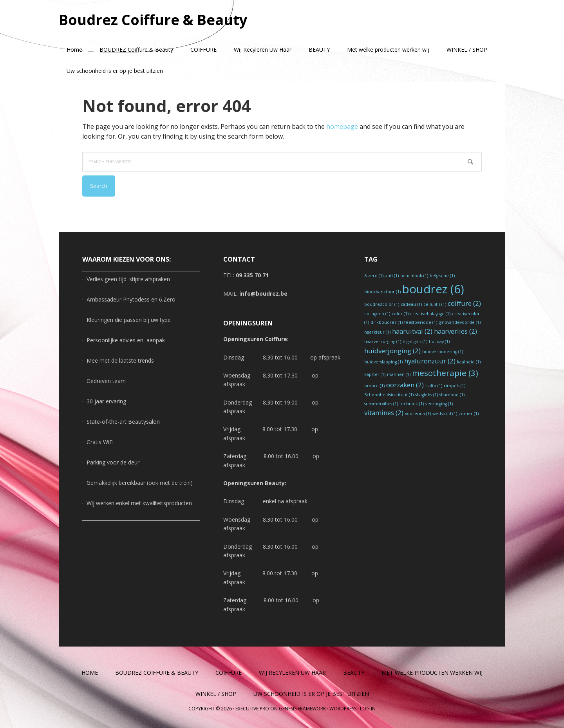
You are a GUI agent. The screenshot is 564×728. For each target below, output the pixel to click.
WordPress (343, 709)
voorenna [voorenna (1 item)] (418, 414)
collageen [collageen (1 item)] (377, 314)
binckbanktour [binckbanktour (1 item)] (382, 292)
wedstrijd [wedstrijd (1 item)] (445, 414)
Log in (368, 709)
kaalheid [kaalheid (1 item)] (469, 362)
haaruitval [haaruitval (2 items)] (412, 331)
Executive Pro (252, 709)
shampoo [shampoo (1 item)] (452, 395)
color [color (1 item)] (400, 314)
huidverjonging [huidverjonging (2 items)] (392, 351)
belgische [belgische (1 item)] (442, 276)
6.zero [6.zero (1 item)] (374, 276)
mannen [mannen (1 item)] (399, 374)
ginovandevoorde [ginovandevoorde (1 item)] (460, 322)
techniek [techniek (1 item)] (412, 404)
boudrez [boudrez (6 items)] (433, 289)
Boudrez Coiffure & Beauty (153, 19)
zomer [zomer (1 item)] (469, 414)
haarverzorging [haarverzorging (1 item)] (383, 341)
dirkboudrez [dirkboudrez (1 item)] (387, 322)
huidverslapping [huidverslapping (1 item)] (383, 362)
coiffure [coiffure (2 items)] (464, 303)
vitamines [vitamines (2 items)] (384, 413)
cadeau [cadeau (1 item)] (411, 304)
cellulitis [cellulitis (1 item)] (435, 304)
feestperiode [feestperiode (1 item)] (421, 322)
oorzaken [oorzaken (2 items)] (405, 385)
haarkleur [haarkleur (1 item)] (377, 332)
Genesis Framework (302, 709)
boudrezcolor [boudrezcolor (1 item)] (382, 304)
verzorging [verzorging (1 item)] (439, 404)
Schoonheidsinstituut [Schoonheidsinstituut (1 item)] (389, 395)
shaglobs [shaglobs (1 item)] (427, 395)
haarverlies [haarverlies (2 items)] (456, 331)
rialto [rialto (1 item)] (434, 386)
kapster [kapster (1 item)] (375, 374)
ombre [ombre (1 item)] (374, 386)
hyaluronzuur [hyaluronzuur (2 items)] (430, 361)
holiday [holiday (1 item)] (439, 341)
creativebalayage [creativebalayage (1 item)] (430, 314)
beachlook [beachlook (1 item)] (414, 276)
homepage (342, 126)
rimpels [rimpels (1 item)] (455, 386)
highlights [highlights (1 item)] (415, 341)
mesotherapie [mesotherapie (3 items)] (445, 373)
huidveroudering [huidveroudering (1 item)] (443, 352)
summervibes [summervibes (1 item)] (381, 404)
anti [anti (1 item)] (392, 276)
